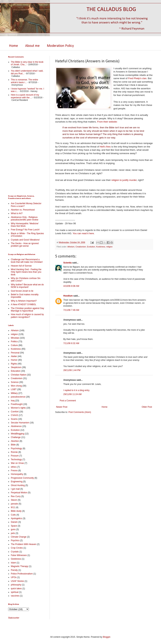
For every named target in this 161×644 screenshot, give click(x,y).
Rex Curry (16, 496)
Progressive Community (22, 478)
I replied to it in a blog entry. (77, 390)
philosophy (16, 585)
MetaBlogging (17, 434)
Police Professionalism (22, 574)
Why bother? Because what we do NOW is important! (27, 286)
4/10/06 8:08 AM (71, 286)
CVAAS (14, 415)
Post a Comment (68, 401)
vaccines (15, 596)
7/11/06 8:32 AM (71, 343)
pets (13, 533)
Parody (14, 570)
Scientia (67, 263)
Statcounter (14, 618)
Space (14, 526)
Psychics (15, 540)
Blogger (107, 637)
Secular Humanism (20, 423)
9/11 (13, 507)
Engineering (17, 482)
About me (32, 46)
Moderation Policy (60, 46)
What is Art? (17, 213)
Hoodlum (68, 296)
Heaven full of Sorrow (21, 266)
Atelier (14, 356)
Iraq (13, 401)
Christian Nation (19, 375)
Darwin (14, 522)
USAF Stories (17, 581)
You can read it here (83, 233)
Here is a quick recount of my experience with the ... (25, 96)
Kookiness (101, 247)
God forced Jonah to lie (22, 291)
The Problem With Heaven (24, 544)
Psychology (16, 448)
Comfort (15, 412)
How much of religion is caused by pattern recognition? (27, 316)
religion (109, 247)
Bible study (16, 511)
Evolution (91, 247)
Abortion (15, 441)
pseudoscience (18, 397)
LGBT (14, 389)
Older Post (147, 407)
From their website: (107, 122)
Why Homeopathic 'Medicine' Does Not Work (25, 225)
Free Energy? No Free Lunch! (25, 230)
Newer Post (62, 407)
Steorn (14, 500)
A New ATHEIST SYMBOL (24, 304)
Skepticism (16, 367)
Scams (14, 419)
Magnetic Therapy (20, 566)
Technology (16, 460)
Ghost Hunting (18, 485)
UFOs (14, 577)
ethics (14, 467)
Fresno (14, 471)
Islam (13, 563)
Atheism (71, 247)
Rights (14, 364)
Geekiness (16, 559)
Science (15, 382)
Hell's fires (105, 147)
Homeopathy (17, 474)
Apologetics (16, 518)
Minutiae (15, 338)
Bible (13, 445)
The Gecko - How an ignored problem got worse (25, 245)
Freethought (17, 404)
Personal (15, 353)
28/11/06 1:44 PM (72, 370)
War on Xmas (17, 463)
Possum (15, 456)
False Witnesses (19, 555)
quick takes (16, 589)
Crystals (15, 552)
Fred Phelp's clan (137, 78)
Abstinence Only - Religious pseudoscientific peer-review (25, 218)
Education (16, 371)
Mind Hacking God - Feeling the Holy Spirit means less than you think (26, 272)
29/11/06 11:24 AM (72, 394)
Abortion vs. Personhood (23, 210)
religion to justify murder (124, 180)
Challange (16, 437)
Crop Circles (17, 548)
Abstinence (16, 426)
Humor (14, 360)
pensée (14, 504)
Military (14, 393)
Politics (14, 342)
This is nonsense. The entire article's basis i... (25, 81)
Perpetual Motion (19, 493)
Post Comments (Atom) (80, 412)
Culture (14, 345)
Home (13, 46)
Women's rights (18, 408)
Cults (13, 515)
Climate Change (19, 537)
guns (13, 529)
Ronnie (14, 452)
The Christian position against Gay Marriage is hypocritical (27, 310)
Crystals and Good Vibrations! (25, 240)
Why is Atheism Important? (24, 301)
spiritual (15, 592)
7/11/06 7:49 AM (71, 310)
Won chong (16, 386)
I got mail (15, 489)
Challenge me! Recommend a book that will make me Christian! (27, 261)
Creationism (81, 247)
